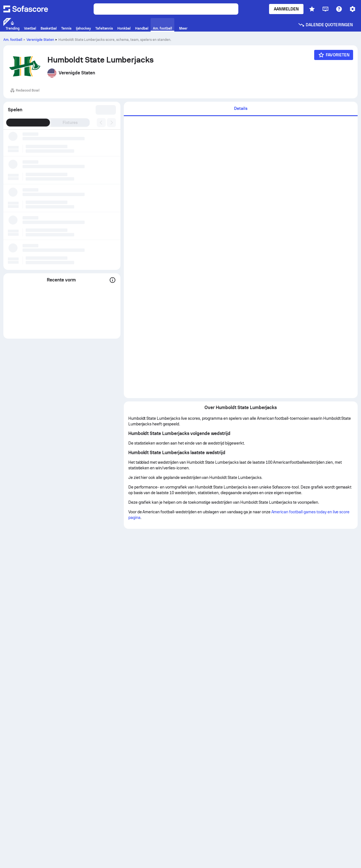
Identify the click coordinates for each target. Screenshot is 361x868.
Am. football (13, 40)
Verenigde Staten (40, 40)
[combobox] (106, 110)
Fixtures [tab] (70, 123)
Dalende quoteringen (325, 25)
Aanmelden (286, 9)
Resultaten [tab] (28, 123)
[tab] (241, 109)
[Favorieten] (334, 55)
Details (241, 108)
